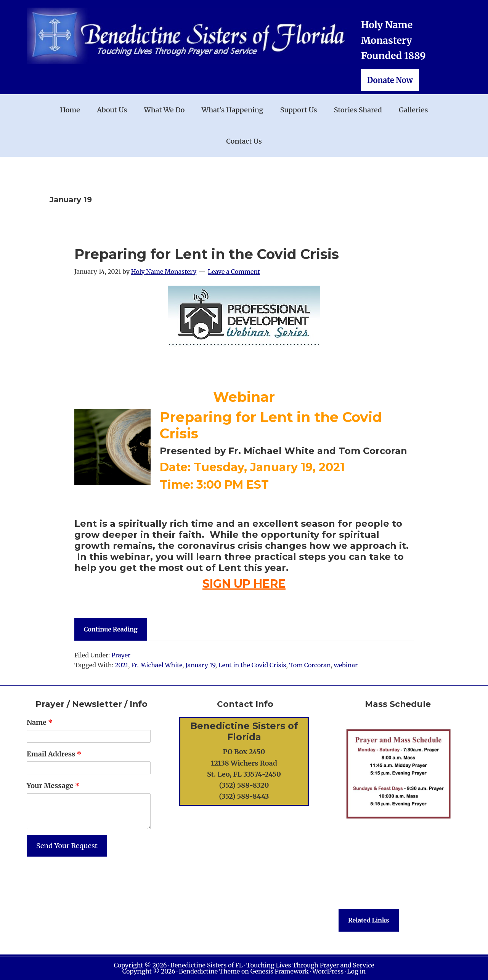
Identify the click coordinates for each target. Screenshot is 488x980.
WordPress (328, 971)
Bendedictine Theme (209, 971)
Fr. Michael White (157, 665)
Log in (356, 971)
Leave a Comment (234, 272)
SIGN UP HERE (244, 584)
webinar (346, 665)
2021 (121, 665)
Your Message (53, 786)
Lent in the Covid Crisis (252, 665)
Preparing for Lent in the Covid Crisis (207, 254)
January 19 (200, 665)
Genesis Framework (280, 971)
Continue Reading (111, 629)
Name (40, 722)
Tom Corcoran (310, 665)
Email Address (54, 754)
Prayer (121, 655)
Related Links (369, 920)
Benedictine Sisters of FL (207, 965)
